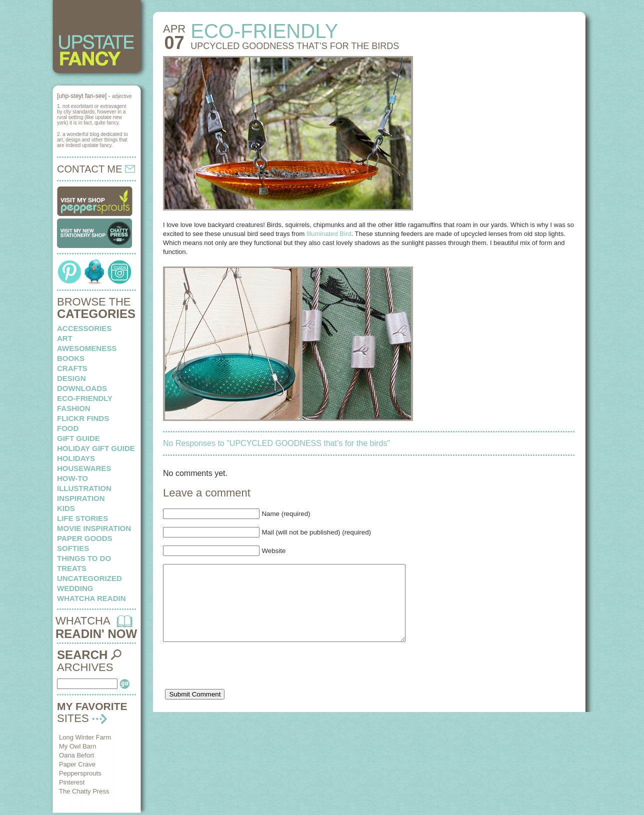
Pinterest (72, 782)
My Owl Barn (77, 746)
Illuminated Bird (329, 234)
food (68, 428)
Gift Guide (78, 438)
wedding (75, 588)
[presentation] (239, 684)
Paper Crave (77, 764)
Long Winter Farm (85, 737)
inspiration (81, 498)
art (65, 338)
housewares (84, 468)
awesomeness (87, 348)
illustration (84, 488)
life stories (82, 518)
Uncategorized (89, 578)
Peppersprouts (80, 773)
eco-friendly (85, 398)
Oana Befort (76, 755)
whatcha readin (91, 598)
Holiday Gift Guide (96, 448)
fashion (74, 408)
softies (73, 548)
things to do (84, 558)
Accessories (84, 328)
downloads (82, 388)
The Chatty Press (84, 791)
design (71, 378)
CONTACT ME (96, 169)
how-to (72, 478)
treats (72, 568)
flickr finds (83, 418)
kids (66, 508)
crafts (72, 368)
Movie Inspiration (94, 528)
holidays (76, 458)
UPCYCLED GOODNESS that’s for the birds (295, 46)
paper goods (85, 538)
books (71, 358)
